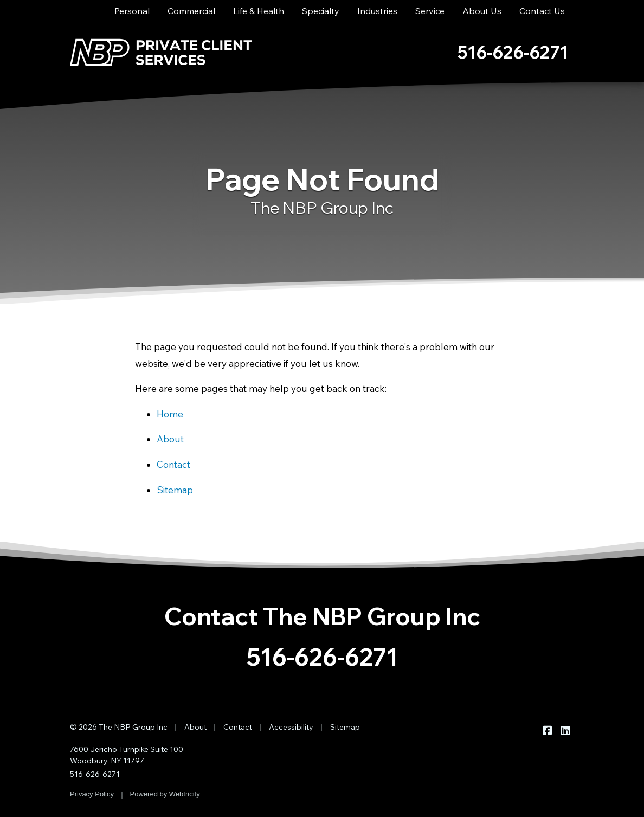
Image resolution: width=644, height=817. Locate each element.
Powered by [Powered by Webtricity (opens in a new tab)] (165, 794)
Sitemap (175, 490)
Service (430, 11)
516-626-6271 (322, 657)
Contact (173, 464)
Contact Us (542, 11)
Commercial (191, 11)
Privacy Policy (92, 794)
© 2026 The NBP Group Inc (119, 727)
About (170, 439)
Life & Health (259, 11)
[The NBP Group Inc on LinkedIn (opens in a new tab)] (565, 730)
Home (170, 414)
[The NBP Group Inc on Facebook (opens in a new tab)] (547, 730)
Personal (132, 11)
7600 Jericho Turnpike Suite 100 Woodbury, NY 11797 (127, 755)
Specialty (321, 11)
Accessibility (291, 727)
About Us (482, 11)
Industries (377, 11)
